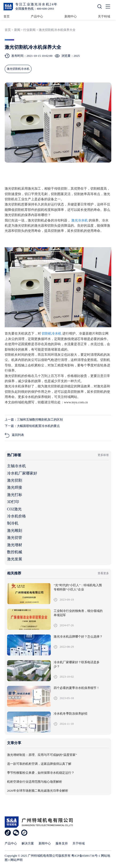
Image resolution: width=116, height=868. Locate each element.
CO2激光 (14, 509)
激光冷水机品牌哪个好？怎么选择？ (78, 637)
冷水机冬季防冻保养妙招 (70, 714)
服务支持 (62, 843)
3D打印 (13, 502)
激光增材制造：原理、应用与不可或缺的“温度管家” (42, 755)
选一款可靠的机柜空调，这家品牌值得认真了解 (39, 764)
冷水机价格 (16, 516)
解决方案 (28, 843)
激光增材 (15, 545)
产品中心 (37, 16)
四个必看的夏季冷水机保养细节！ (77, 688)
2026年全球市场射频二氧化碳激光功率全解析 (38, 791)
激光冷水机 (80, 220)
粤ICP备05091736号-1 (86, 856)
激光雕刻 (15, 530)
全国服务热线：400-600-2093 (35, 9)
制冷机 (13, 523)
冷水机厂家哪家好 (22, 473)
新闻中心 (71, 16)
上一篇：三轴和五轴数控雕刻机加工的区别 (34, 420)
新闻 (17, 30)
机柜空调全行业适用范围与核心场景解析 (35, 782)
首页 (7, 16)
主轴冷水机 (16, 466)
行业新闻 (29, 30)
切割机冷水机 (52, 334)
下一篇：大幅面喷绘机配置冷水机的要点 (32, 426)
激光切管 (15, 538)
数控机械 (15, 552)
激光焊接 (15, 487)
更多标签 (103, 455)
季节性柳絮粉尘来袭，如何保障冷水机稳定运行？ (41, 773)
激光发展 (15, 559)
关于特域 (104, 16)
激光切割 (15, 480)
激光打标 (15, 495)
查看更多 (103, 573)
